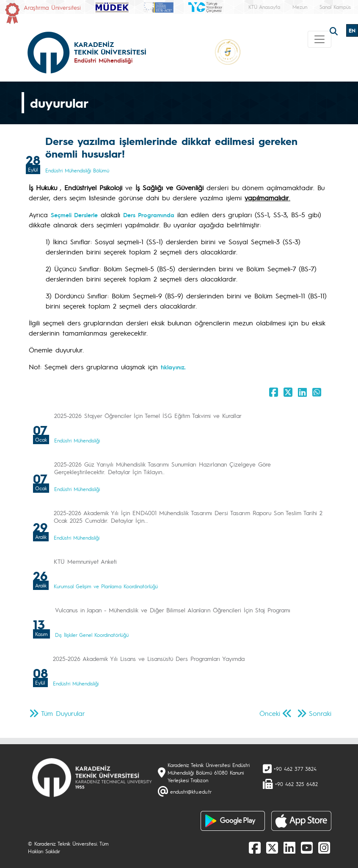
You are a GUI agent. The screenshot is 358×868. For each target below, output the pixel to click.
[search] (335, 30)
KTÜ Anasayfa (264, 7)
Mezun (300, 7)
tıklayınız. (173, 367)
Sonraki (320, 713)
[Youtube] (307, 847)
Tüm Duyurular (63, 713)
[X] (272, 847)
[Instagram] (324, 847)
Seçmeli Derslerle (74, 215)
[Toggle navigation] (319, 39)
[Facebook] (255, 847)
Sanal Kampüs (335, 7)
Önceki (270, 713)
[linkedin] (289, 847)
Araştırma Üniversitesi (52, 7)
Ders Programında (149, 215)
